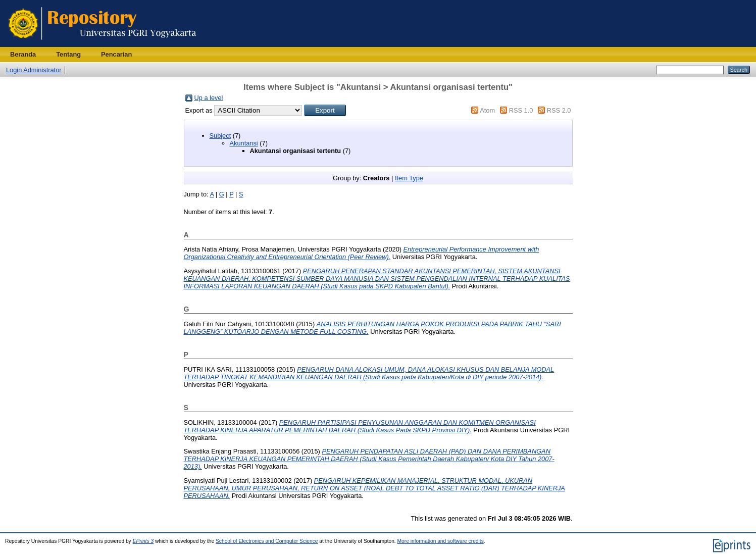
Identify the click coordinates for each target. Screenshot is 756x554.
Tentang (68, 54)
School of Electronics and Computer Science (267, 541)
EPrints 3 (143, 541)
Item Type (409, 178)
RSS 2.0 (559, 110)
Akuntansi (244, 143)
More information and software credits (441, 541)
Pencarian (116, 54)
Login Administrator (34, 70)
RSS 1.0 (521, 110)
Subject (220, 136)
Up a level (209, 98)
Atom (487, 110)
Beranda (23, 54)
